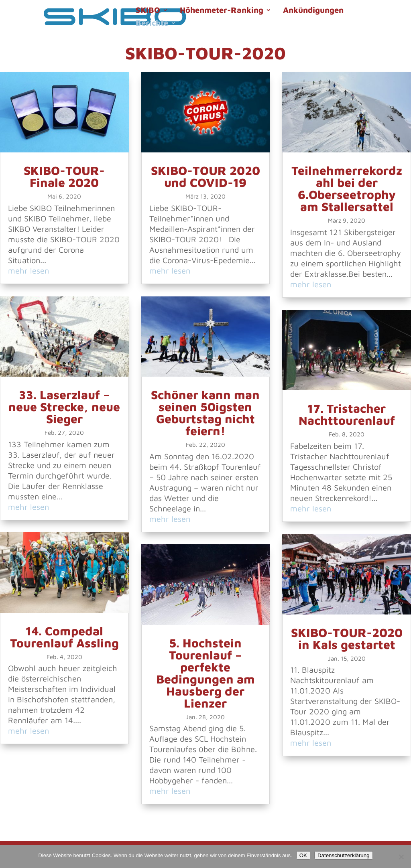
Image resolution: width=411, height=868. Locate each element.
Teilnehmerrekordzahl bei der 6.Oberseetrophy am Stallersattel (347, 188)
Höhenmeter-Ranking (222, 11)
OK (303, 855)
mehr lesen (28, 271)
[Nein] (401, 857)
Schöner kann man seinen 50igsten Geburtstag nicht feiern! (205, 413)
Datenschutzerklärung (344, 855)
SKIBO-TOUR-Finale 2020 (64, 176)
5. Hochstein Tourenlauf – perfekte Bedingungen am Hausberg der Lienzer (205, 673)
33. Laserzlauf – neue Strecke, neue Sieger (64, 407)
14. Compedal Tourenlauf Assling (64, 637)
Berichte (152, 24)
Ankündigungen (313, 11)
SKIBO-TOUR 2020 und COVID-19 (205, 176)
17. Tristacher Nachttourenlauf (347, 414)
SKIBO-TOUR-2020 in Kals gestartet (347, 638)
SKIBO (148, 11)
